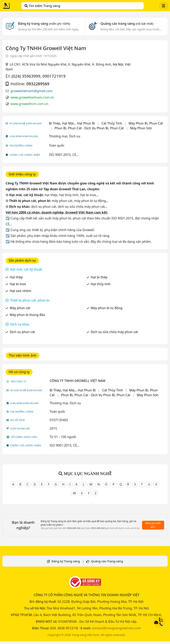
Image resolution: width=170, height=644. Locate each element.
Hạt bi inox (18, 284)
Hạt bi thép (99, 277)
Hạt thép (16, 277)
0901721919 (54, 76)
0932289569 (38, 84)
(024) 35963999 (26, 76)
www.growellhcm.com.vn (29, 104)
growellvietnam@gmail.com (31, 91)
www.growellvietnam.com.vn (32, 97)
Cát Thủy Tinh (112, 123)
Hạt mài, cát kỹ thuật (26, 269)
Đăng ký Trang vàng (66, 561)
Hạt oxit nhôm (20, 291)
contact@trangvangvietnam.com (116, 628)
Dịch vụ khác (20, 324)
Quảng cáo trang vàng (127, 24)
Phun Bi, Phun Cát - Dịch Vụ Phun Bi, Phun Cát (89, 128)
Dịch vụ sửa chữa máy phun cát (114, 332)
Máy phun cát (20, 308)
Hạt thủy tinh (101, 284)
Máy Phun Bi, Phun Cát (146, 123)
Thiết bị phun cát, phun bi (30, 300)
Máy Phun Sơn (141, 128)
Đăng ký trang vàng (44, 24)
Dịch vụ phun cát (22, 332)
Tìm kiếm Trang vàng (42, 6)
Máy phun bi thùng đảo (27, 315)
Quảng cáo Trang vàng (107, 561)
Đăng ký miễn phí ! (153, 525)
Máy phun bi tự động (107, 308)
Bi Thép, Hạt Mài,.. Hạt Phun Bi (72, 123)
